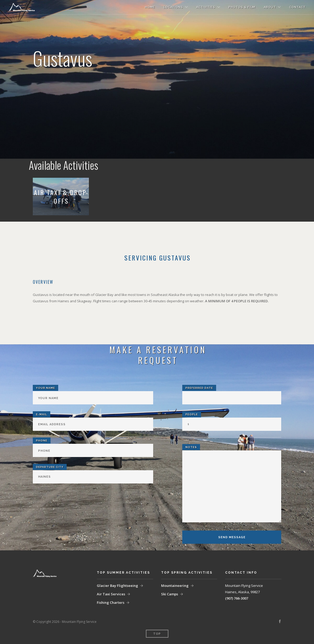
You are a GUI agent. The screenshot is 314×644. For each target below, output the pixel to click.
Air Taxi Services (111, 594)
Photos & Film (242, 7)
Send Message (232, 537)
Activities (206, 7)
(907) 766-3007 (237, 598)
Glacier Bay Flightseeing (117, 586)
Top (157, 634)
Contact (297, 7)
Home (150, 7)
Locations (173, 7)
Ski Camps (170, 594)
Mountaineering (175, 586)
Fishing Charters (111, 602)
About (270, 7)
